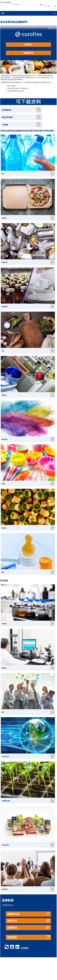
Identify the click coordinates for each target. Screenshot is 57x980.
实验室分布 (28, 53)
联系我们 (28, 45)
